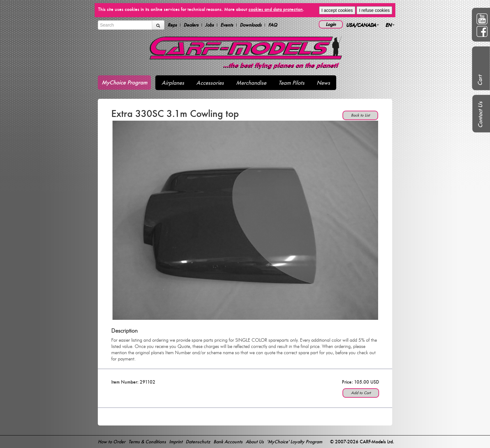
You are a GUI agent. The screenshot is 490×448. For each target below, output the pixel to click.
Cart (480, 80)
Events (227, 25)
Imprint (176, 442)
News (323, 83)
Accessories (210, 83)
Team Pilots (291, 83)
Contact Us (480, 115)
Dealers (191, 25)
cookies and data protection (276, 9)
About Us (255, 442)
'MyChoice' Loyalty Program (295, 442)
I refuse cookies (374, 10)
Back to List (360, 115)
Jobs (209, 25)
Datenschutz (198, 442)
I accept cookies (337, 10)
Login (331, 24)
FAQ (273, 25)
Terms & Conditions (147, 442)
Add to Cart (361, 393)
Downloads (251, 25)
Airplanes (173, 83)
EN (390, 25)
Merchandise (251, 83)
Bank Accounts (228, 442)
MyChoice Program (124, 82)
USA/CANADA (362, 25)
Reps (172, 25)
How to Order (112, 442)
